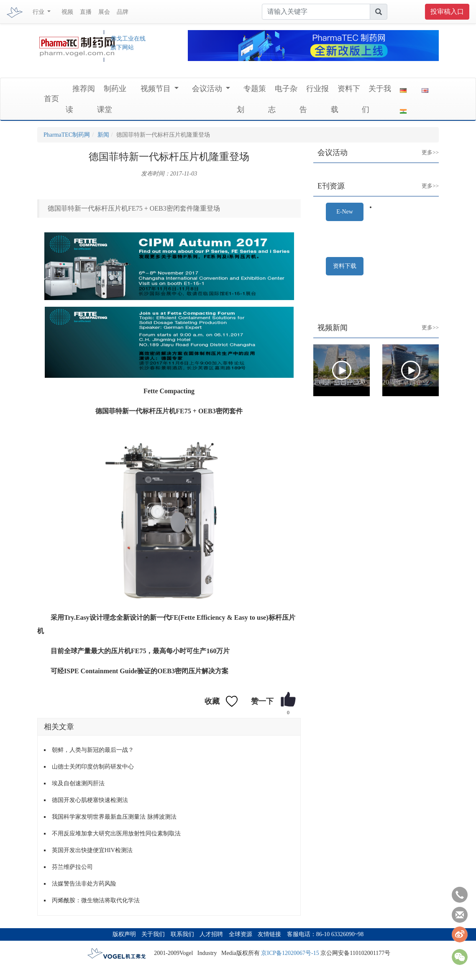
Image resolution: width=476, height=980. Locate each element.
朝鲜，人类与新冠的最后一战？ (93, 750)
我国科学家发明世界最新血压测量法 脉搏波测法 (114, 817)
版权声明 (124, 934)
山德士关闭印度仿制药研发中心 (93, 767)
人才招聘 (211, 934)
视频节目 (157, 89)
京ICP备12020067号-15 (290, 953)
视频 (67, 12)
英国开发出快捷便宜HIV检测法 (92, 850)
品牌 (123, 12)
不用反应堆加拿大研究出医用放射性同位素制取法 (116, 834)
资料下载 (345, 266)
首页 (51, 99)
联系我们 (182, 934)
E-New (345, 212)
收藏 (212, 701)
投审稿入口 (447, 11)
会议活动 (208, 89)
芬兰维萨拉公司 (72, 867)
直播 (86, 12)
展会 (104, 12)
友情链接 (269, 934)
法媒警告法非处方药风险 (84, 884)
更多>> (424, 146)
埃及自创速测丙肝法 (78, 783)
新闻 (103, 135)
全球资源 (241, 934)
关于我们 (153, 934)
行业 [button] (39, 12)
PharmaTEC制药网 (67, 135)
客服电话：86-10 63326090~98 (325, 934)
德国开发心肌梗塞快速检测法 (90, 800)
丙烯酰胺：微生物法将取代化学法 (96, 900)
